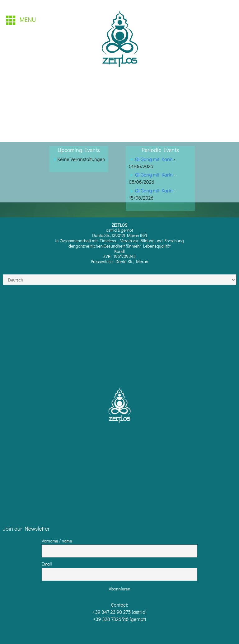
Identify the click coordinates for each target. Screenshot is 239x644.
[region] (120, 40)
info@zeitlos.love (120, 633)
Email (47, 564)
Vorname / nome (57, 541)
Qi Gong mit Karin (154, 159)
